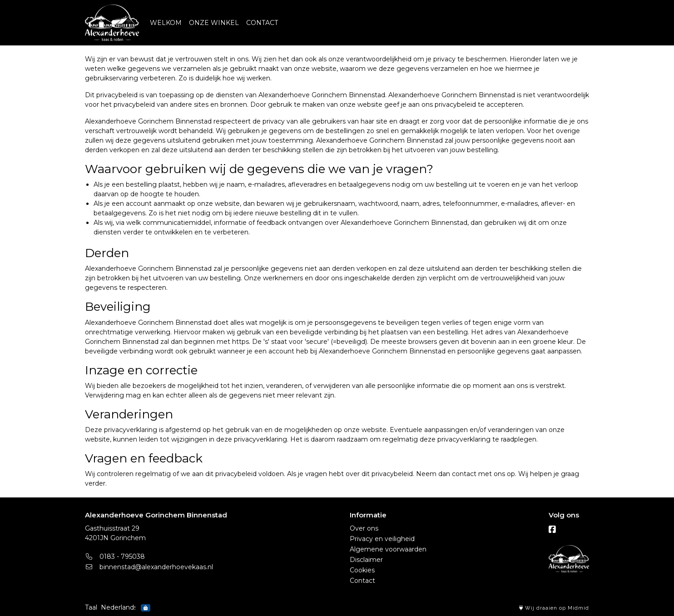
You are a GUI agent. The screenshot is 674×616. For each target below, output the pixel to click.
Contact (362, 581)
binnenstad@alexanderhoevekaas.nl (149, 567)
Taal (91, 607)
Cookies (362, 570)
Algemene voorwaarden (388, 549)
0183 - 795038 (115, 556)
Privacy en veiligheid (382, 539)
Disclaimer (366, 560)
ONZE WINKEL (214, 23)
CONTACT (262, 23)
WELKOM (166, 23)
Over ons (364, 528)
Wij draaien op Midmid (554, 608)
